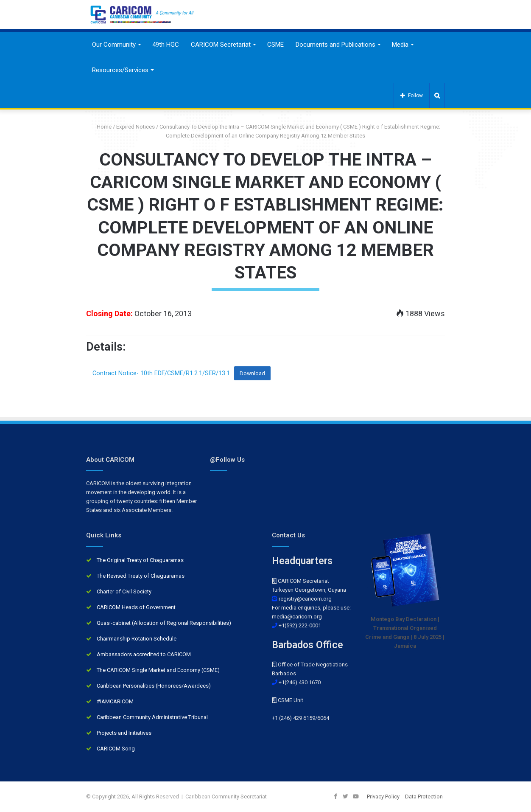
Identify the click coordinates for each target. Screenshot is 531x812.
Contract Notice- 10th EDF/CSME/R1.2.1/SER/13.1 (161, 373)
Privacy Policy (383, 797)
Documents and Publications (335, 45)
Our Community (114, 45)
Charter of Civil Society (124, 591)
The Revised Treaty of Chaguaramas (141, 576)
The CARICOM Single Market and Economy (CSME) (158, 670)
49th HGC (166, 45)
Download (252, 373)
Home (101, 127)
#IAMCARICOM (115, 701)
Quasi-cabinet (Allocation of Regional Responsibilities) (164, 623)
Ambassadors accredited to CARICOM (144, 654)
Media (400, 45)
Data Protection (424, 797)
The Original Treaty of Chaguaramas (140, 560)
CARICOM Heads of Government (136, 607)
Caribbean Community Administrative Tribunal (152, 717)
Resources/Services (120, 70)
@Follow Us (227, 460)
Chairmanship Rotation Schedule (137, 639)
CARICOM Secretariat (221, 45)
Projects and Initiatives (124, 733)
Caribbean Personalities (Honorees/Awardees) (154, 686)
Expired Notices (136, 127)
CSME (275, 45)
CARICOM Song (116, 749)
